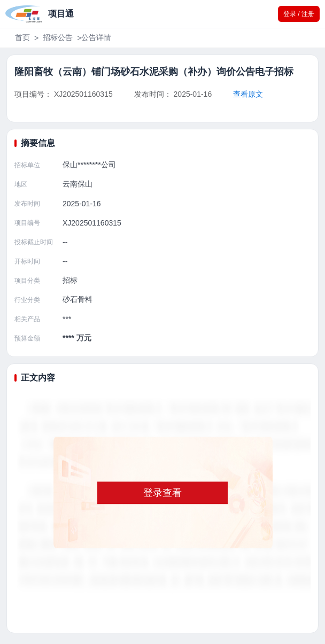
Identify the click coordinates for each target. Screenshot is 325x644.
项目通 (61, 14)
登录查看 (162, 493)
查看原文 (248, 94)
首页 (22, 37)
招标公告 (58, 37)
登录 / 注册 (299, 14)
